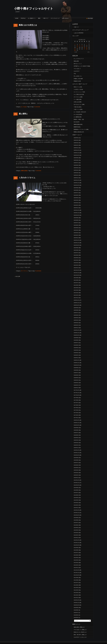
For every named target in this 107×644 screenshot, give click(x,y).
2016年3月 (76, 443)
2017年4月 (76, 410)
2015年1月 (76, 478)
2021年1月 (76, 298)
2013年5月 (76, 528)
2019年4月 (76, 350)
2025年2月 (76, 175)
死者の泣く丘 (77, 632)
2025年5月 (76, 168)
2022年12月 (76, 240)
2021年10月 (76, 275)
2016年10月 (76, 425)
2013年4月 (76, 530)
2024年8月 (76, 190)
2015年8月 (76, 460)
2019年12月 (76, 330)
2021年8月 (76, 280)
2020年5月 (76, 318)
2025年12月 (76, 150)
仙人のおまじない (78, 104)
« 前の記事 (17, 276)
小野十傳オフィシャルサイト (34, 9)
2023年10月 (76, 215)
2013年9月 (76, 518)
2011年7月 (76, 583)
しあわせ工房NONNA (79, 33)
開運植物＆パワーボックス (80, 129)
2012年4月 (76, 560)
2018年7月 (76, 373)
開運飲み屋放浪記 (78, 132)
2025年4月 (76, 170)
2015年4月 (76, 470)
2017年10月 (76, 395)
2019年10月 (76, 335)
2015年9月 (76, 458)
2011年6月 (76, 585)
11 (80, 46)
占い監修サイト (32, 18)
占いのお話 (24, 107)
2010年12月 (76, 600)
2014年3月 (76, 503)
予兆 (75, 74)
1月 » (89, 52)
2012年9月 (76, 548)
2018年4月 (76, 380)
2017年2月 (76, 415)
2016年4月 (76, 440)
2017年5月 (76, 408)
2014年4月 (76, 500)
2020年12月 (76, 300)
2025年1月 (76, 178)
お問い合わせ (65, 18)
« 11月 (76, 52)
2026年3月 (76, 143)
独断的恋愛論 (24, 171)
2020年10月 (76, 305)
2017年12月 (76, 390)
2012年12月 (76, 540)
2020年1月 (76, 328)
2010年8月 (76, 610)
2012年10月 (76, 545)
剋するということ (78, 64)
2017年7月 (76, 403)
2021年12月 (76, 270)
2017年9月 (76, 398)
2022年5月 (76, 258)
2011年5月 (76, 588)
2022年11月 (76, 243)
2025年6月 (76, 165)
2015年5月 (76, 468)
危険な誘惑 (76, 61)
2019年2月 (76, 355)
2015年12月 (76, 450)
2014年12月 (76, 480)
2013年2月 (76, 535)
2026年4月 (76, 140)
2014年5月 (76, 498)
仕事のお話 (76, 102)
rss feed (90, 18)
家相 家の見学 (77, 635)
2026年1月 (76, 148)
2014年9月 (76, 488)
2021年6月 (76, 285)
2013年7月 (76, 523)
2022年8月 (76, 250)
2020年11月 (76, 303)
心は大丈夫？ (77, 71)
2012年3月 (76, 563)
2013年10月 (76, 515)
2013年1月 (76, 538)
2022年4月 (76, 260)
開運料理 (76, 127)
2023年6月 (76, 225)
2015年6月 (76, 465)
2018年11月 (76, 363)
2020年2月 (76, 325)
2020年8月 (76, 310)
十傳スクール (77, 109)
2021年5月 (76, 288)
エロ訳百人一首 (77, 89)
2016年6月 (76, 435)
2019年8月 (76, 340)
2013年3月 (76, 533)
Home (17, 18)
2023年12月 (76, 210)
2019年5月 (76, 348)
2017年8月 (76, 400)
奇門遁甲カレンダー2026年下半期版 (82, 66)
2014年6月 (76, 495)
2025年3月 (76, 173)
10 (77, 46)
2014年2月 (76, 505)
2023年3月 (76, 233)
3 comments (37, 107)
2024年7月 (76, 193)
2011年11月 (76, 573)
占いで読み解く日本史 (79, 112)
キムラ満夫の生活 (78, 94)
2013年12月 (76, 510)
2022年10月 (76, 245)
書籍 (39, 18)
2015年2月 (76, 475)
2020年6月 (76, 315)
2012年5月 (76, 558)
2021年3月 (76, 293)
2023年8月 (76, 220)
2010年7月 (76, 613)
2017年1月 (76, 418)
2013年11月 (76, 513)
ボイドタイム (24, 271)
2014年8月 (76, 490)
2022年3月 (76, 263)
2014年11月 (76, 483)
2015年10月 (76, 455)
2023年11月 (76, 213)
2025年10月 (76, 155)
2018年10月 (76, 365)
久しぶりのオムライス (79, 59)
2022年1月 (76, 268)
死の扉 (75, 122)
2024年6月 (76, 195)
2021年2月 (76, 295)
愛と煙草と (23, 114)
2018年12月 (76, 360)
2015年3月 (76, 473)
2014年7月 (76, 493)
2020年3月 (76, 323)
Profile (23, 18)
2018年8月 (76, 370)
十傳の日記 (76, 107)
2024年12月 (76, 180)
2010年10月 (76, 605)
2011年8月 (76, 580)
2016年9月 (76, 428)
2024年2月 (76, 205)
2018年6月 (76, 375)
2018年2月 (76, 385)
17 (77, 47)
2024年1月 (76, 208)
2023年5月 (76, 228)
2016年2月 (76, 445)
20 (84, 47)
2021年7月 (76, 283)
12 (82, 46)
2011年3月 (76, 593)
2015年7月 (76, 463)
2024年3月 (76, 203)
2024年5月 (76, 198)
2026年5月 (76, 138)
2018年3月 (76, 383)
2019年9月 (76, 338)
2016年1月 (76, 448)
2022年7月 (76, 253)
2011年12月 (76, 570)
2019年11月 (76, 333)
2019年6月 (76, 345)
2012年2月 (76, 565)
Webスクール (77, 87)
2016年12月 (76, 420)
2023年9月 (76, 218)
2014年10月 (76, 485)
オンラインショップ (78, 92)
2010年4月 (76, 618)
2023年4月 (76, 230)
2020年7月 (76, 313)
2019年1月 (76, 358)
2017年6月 (76, 405)
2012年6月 (76, 555)
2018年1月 (76, 388)
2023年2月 (76, 235)
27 (84, 49)
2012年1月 (76, 568)
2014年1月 (76, 508)
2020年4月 (76, 320)
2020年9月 (76, 308)
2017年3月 (76, 413)
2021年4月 (76, 290)
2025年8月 (76, 160)
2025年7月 (76, 163)
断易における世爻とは (28, 25)
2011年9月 (76, 578)
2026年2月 (76, 145)
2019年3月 (76, 353)
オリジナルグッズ (55, 18)
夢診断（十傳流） (78, 119)
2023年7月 (76, 223)
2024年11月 (76, 183)
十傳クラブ (46, 18)
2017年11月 (76, 393)
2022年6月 (76, 255)
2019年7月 (76, 343)
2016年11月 (76, 423)
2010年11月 (76, 603)
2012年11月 (76, 543)
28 (87, 49)
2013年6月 (76, 525)
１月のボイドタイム (27, 178)
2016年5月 (76, 438)
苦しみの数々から (78, 76)
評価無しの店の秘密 (78, 79)
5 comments (38, 271)
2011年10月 (76, 575)
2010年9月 (76, 608)
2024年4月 (76, 200)
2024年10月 (76, 185)
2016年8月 (76, 430)
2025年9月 (76, 158)
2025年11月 (76, 153)
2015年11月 (76, 453)
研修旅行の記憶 (77, 81)
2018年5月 (76, 378)
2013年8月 (76, 520)
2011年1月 (76, 598)
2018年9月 (76, 368)
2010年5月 (76, 615)
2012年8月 (76, 550)
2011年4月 (76, 590)
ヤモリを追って (77, 69)
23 (75, 49)
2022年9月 (76, 248)
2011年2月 (76, 595)
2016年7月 (76, 433)
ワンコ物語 (76, 99)
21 (87, 47)
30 (75, 50)
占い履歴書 (76, 117)
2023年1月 (76, 238)
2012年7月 (76, 553)
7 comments (38, 171)
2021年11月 (76, 273)
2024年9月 (76, 188)
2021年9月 (76, 278)
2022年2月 (76, 265)
